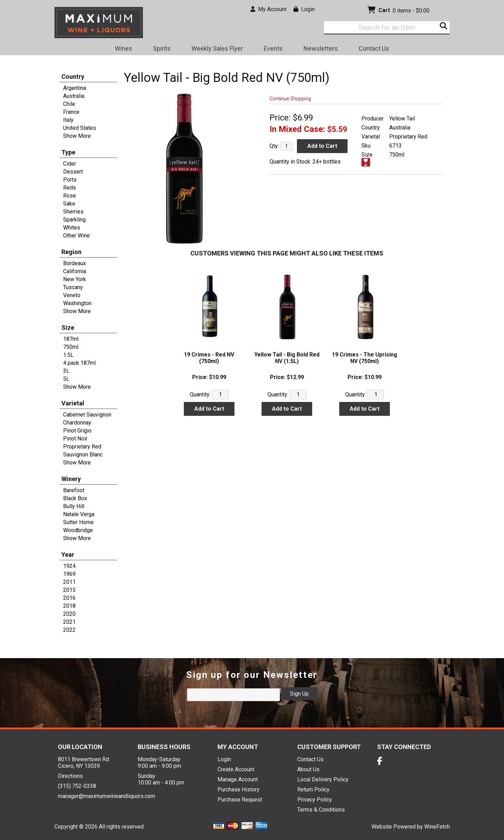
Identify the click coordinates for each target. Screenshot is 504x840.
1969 (69, 574)
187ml (71, 339)
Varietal (73, 403)
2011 (69, 582)
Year (68, 555)
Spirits (160, 49)
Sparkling (74, 220)
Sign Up (299, 694)
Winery (71, 479)
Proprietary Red (82, 447)
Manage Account (238, 779)
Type (68, 152)
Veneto (72, 295)
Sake (69, 204)
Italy (68, 120)
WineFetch (437, 827)
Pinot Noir (75, 439)
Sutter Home (78, 522)
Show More (77, 136)
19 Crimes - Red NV (209, 358)
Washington (77, 303)
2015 (69, 590)
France (71, 112)
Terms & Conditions (321, 810)
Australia (74, 96)
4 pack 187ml (79, 363)
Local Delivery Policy (323, 779)
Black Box (75, 498)
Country (73, 77)
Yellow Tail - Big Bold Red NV (287, 358)
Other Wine (76, 236)
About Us (308, 769)
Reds (70, 188)
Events (273, 48)
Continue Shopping (290, 99)
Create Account (236, 769)
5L (66, 379)
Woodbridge (78, 530)
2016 (69, 598)
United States (80, 128)
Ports (70, 180)
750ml (71, 347)
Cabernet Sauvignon (87, 415)
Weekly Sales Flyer (217, 48)
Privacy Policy (315, 800)
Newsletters (318, 49)
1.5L (68, 355)
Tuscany (73, 287)
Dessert (73, 172)
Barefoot (74, 490)
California (75, 271)
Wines (121, 49)
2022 (69, 630)
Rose (70, 196)
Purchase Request (240, 800)
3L (66, 371)
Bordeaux (75, 263)
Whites (72, 228)
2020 (69, 614)
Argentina (75, 88)
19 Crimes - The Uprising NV (365, 358)
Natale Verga (79, 514)
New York (75, 279)
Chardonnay (77, 423)
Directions (70, 776)
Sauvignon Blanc (83, 455)
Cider (70, 164)
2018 (69, 606)
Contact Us (374, 48)
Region (71, 252)
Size (68, 327)
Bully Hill (74, 506)
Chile (69, 104)
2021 (69, 622)
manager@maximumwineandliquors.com (106, 796)
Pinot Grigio (77, 431)
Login (304, 9)
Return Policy (313, 789)
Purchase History (238, 789)
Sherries (73, 212)
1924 (69, 566)
